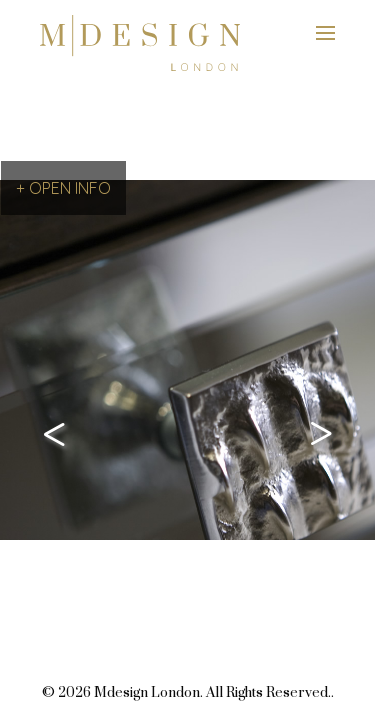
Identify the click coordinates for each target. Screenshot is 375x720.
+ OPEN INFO (63, 188)
